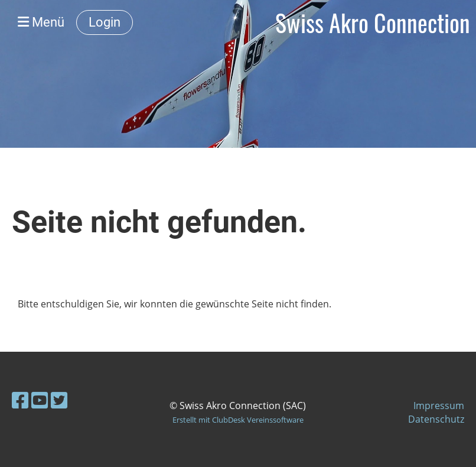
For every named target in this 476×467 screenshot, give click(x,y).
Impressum (439, 406)
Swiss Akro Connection (373, 22)
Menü (41, 22)
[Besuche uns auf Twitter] (59, 400)
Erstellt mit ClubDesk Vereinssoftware (238, 420)
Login (105, 22)
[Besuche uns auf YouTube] (40, 400)
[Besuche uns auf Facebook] (20, 400)
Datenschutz (436, 419)
